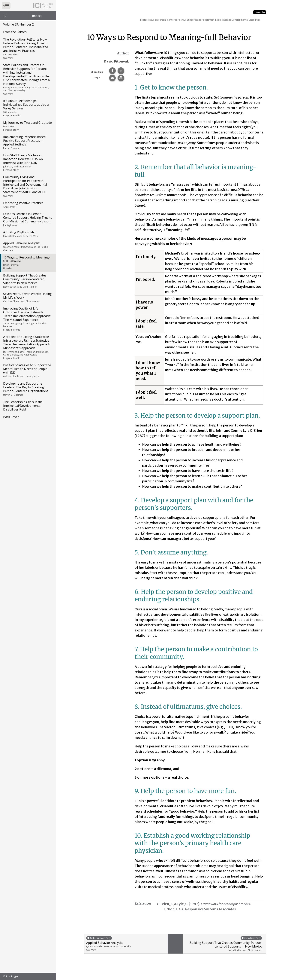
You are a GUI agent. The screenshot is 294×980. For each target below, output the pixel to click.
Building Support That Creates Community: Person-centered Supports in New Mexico (28, 281)
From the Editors (15, 32)
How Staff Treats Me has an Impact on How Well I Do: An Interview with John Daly (28, 162)
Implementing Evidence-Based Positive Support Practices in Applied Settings (28, 142)
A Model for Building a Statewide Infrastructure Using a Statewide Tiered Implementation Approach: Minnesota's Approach (28, 347)
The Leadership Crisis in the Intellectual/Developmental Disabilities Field (23, 406)
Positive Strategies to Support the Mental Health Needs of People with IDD (28, 371)
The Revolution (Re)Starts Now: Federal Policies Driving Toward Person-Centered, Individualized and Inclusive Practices (28, 48)
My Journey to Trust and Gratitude (28, 126)
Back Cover (11, 417)
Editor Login (10, 976)
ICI (6, 16)
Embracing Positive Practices (28, 205)
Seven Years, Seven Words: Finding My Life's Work (28, 297)
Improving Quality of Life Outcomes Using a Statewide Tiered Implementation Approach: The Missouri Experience (28, 319)
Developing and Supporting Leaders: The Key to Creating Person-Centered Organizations (28, 389)
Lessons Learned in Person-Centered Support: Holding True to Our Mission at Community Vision (28, 219)
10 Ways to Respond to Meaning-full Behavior (28, 263)
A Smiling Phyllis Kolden (28, 234)
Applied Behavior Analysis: (28, 246)
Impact (37, 16)
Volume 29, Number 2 (18, 24)
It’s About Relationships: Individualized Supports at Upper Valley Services (28, 108)
